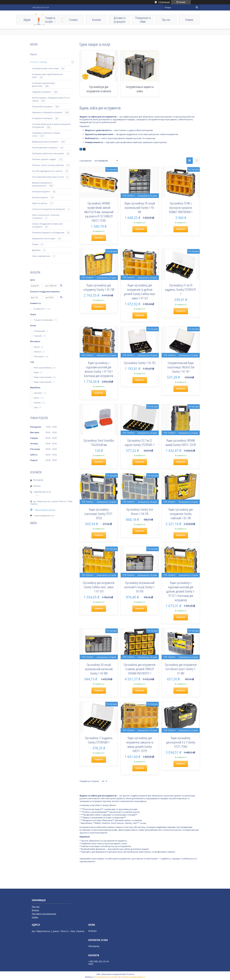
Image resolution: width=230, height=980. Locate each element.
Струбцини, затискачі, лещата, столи (46, 134)
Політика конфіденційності (133, 977)
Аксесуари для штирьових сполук (48, 177)
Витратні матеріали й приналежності (42, 184)
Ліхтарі (35, 244)
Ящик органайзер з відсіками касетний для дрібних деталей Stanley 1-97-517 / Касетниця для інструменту (181, 591)
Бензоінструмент (40, 197)
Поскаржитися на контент (107, 977)
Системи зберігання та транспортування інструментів (51, 126)
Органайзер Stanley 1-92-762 (140, 363)
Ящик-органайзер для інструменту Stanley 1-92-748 (99, 287)
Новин (35, 917)
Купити (99, 238)
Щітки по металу (40, 203)
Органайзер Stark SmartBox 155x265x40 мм (99, 443)
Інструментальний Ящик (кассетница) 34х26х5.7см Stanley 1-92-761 (181, 367)
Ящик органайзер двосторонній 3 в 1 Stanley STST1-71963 (181, 742)
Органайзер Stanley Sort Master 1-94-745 (140, 512)
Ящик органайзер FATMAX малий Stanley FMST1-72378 (181, 443)
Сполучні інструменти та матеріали (49, 209)
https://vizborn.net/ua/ (45, 510)
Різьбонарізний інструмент (45, 148)
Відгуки (27, 20)
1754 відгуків (164, 2)
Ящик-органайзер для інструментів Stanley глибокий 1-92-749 (181, 514)
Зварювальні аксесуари (44, 238)
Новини (189, 20)
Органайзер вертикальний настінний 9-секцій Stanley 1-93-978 (140, 587)
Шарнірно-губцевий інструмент (47, 112)
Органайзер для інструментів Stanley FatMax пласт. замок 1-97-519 (99, 587)
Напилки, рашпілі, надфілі (44, 159)
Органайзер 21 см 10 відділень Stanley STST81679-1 (181, 289)
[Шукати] (197, 7)
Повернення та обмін (143, 20)
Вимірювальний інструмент (45, 142)
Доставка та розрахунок (120, 20)
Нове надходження (41, 256)
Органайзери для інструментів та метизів (99, 89)
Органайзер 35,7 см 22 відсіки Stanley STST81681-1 (140, 443)
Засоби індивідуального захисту (47, 171)
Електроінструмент (41, 191)
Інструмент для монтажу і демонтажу (44, 84)
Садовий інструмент (42, 92)
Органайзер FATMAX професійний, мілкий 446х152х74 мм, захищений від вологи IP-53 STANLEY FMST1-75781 (99, 212)
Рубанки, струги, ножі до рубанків (48, 165)
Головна (73, 20)
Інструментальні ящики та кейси (140, 89)
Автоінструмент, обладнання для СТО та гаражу (51, 99)
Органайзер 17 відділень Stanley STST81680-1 (99, 740)
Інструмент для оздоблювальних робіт (47, 76)
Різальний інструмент (42, 106)
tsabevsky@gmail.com (44, 516)
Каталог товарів (39, 62)
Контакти (96, 20)
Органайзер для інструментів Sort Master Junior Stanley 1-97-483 (181, 669)
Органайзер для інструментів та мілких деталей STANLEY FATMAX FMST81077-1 (140, 669)
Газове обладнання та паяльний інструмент (47, 225)
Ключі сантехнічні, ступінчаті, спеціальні (46, 216)
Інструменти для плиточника (45, 68)
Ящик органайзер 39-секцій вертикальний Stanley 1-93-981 (140, 208)
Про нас (166, 20)
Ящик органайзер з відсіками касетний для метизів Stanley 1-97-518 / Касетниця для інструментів (99, 369)
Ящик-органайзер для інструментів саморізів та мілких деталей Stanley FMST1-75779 (140, 744)
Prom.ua (130, 974)
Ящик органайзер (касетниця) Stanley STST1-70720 (99, 514)
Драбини (36, 250)
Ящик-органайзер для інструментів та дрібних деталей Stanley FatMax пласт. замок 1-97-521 (140, 292)
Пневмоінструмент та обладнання (48, 233)
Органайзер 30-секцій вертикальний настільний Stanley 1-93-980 (99, 669)
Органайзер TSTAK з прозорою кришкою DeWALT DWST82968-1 (181, 208)
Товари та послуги (50, 20)
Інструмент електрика (42, 118)
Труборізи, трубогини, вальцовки (48, 153)
